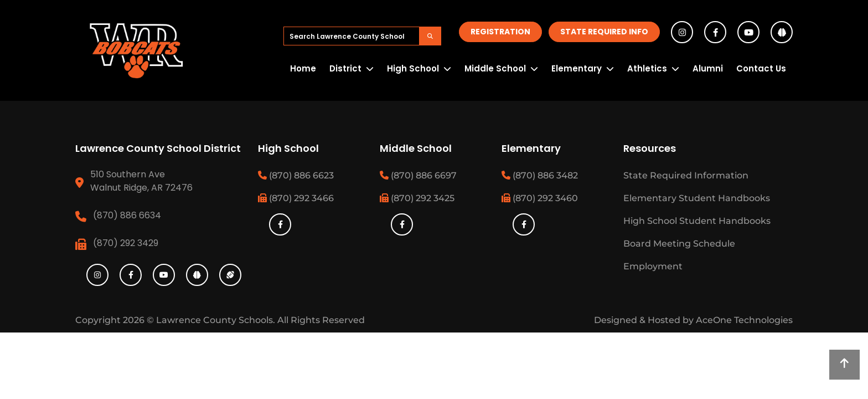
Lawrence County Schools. (217, 320)
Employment (653, 266)
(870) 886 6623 (296, 175)
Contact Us (761, 68)
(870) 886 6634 (127, 215)
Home (303, 68)
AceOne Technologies (744, 320)
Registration (500, 32)
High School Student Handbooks (697, 221)
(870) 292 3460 (540, 198)
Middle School (495, 68)
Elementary (577, 68)
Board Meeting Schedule (679, 244)
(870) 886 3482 (540, 175)
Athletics (647, 68)
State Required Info (604, 32)
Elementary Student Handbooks (697, 198)
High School (413, 68)
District (345, 68)
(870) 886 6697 (418, 175)
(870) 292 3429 (126, 243)
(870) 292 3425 (417, 198)
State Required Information (686, 175)
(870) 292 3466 (296, 198)
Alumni (708, 68)
